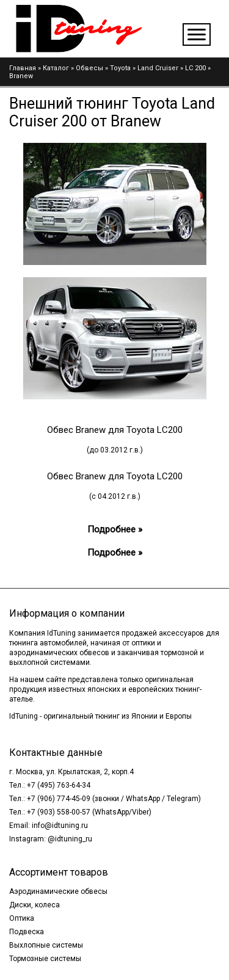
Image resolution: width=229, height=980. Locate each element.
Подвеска (27, 932)
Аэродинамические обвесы (58, 891)
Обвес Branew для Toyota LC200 (115, 430)
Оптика (22, 918)
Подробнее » (115, 529)
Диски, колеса (35, 905)
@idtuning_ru (70, 839)
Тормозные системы (45, 959)
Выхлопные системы (46, 945)
